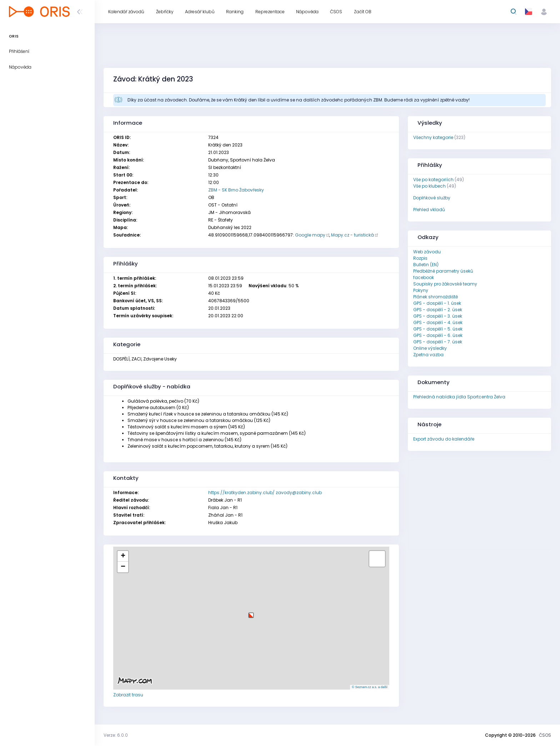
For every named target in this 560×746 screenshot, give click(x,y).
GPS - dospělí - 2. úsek (438, 310)
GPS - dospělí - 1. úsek (437, 303)
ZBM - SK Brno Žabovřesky (236, 190)
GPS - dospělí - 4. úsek (438, 322)
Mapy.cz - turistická (352, 235)
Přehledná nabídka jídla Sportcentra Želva (459, 397)
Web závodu (427, 252)
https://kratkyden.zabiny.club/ (241, 493)
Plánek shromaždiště (436, 297)
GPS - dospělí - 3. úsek (438, 316)
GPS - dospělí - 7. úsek (438, 342)
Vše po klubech (429, 186)
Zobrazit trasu (128, 695)
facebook (424, 277)
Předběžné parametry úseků (443, 271)
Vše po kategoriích (433, 180)
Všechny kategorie (433, 137)
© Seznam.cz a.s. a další (370, 687)
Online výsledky (430, 348)
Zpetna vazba (428, 355)
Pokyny (421, 290)
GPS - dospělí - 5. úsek (438, 329)
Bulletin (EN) (426, 265)
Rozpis (420, 258)
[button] (251, 613)
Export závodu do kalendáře (444, 439)
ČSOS (545, 735)
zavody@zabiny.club (299, 493)
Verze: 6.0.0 (116, 735)
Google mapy (310, 235)
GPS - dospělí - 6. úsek (438, 335)
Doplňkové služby (432, 198)
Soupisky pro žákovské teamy (445, 284)
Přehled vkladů (429, 210)
